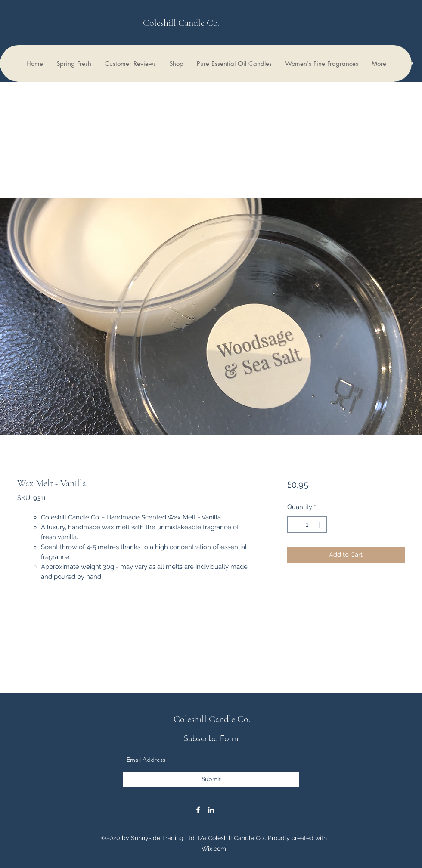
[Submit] (211, 779)
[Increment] (320, 525)
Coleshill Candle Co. (181, 23)
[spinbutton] (307, 525)
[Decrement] (294, 525)
